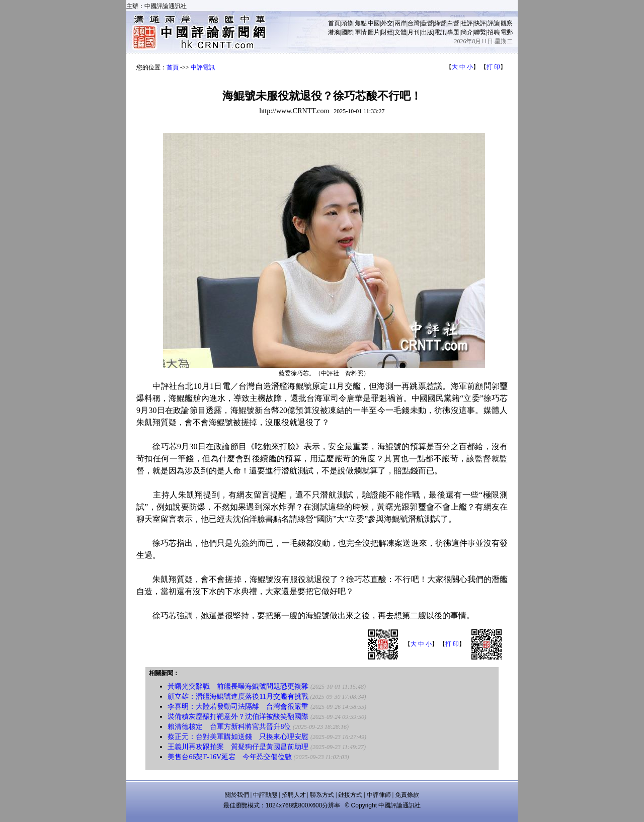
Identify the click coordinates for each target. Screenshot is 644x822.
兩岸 (400, 23)
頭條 (347, 23)
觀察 (507, 23)
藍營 (427, 23)
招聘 (494, 32)
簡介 (467, 32)
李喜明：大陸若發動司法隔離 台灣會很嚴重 (238, 707)
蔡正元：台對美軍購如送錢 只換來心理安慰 (238, 737)
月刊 (414, 32)
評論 (494, 23)
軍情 (361, 32)
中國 (374, 23)
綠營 (440, 23)
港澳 (334, 32)
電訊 (440, 32)
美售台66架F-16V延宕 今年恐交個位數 (230, 757)
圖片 (374, 32)
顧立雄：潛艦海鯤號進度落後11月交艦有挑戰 (238, 696)
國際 (347, 32)
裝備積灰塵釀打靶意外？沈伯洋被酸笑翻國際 (238, 717)
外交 (387, 23)
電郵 (507, 32)
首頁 (334, 23)
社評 (467, 23)
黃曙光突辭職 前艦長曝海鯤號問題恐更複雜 (238, 686)
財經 (387, 32)
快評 (480, 23)
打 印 (493, 67)
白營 (453, 23)
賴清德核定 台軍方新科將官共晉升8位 (229, 727)
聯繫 (480, 32)
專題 (453, 32)
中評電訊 (203, 67)
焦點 (361, 23)
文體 (400, 32)
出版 (427, 32)
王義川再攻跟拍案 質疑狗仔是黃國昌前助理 (238, 747)
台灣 (414, 23)
